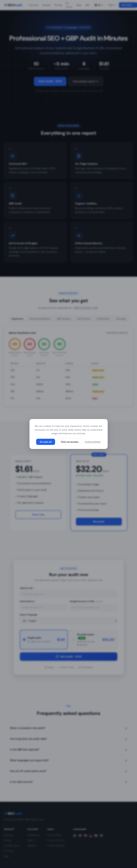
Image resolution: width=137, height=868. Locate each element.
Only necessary (70, 442)
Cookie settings (93, 442)
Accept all (46, 442)
